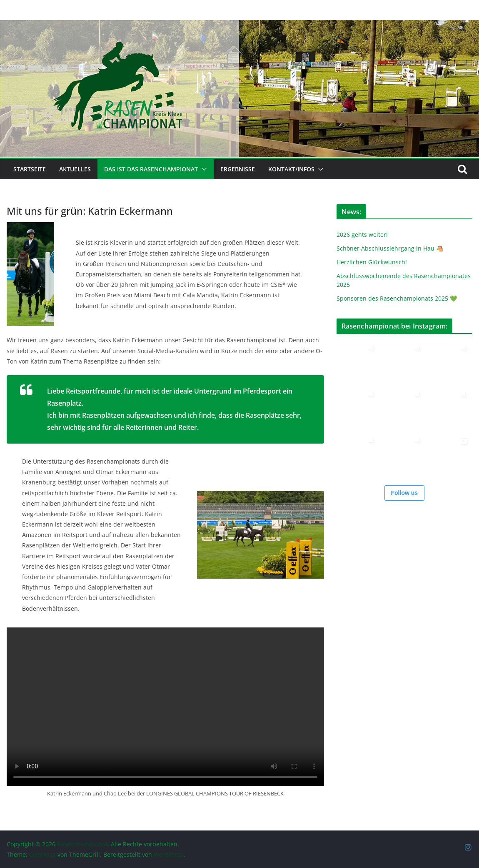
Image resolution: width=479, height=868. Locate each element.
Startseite (30, 169)
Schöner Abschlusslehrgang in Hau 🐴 (390, 248)
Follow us (405, 493)
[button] (202, 169)
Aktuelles (75, 169)
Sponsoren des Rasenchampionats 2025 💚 (397, 298)
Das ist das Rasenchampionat (151, 169)
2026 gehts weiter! (362, 235)
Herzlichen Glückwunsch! (372, 262)
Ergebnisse (238, 169)
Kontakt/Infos (291, 169)
